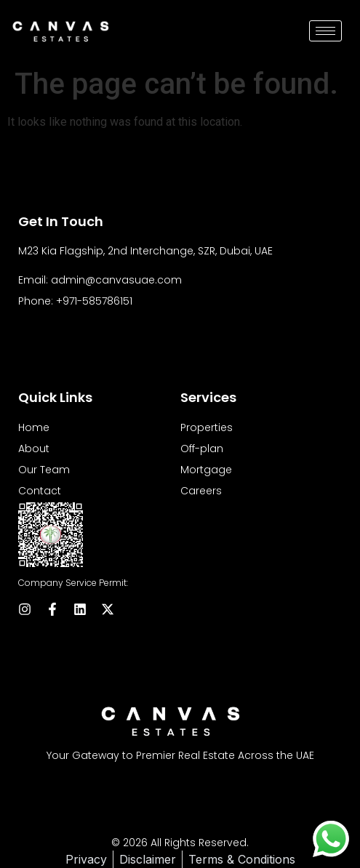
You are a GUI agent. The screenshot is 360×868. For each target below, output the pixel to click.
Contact (40, 491)
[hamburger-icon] (325, 31)
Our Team (44, 470)
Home (34, 427)
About (34, 449)
